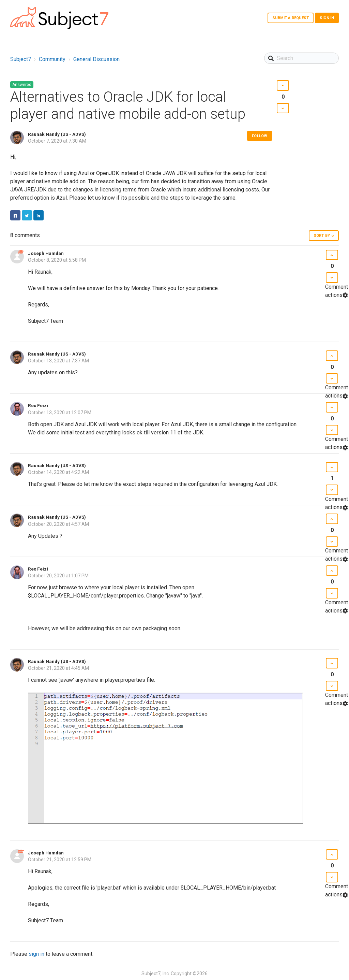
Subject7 (21, 59)
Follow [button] (260, 136)
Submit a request (291, 18)
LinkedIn (39, 215)
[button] (283, 85)
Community (52, 59)
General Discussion (96, 59)
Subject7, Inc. (156, 974)
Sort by (322, 236)
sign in (36, 954)
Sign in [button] (327, 18)
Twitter (27, 215)
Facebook (15, 215)
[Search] (301, 58)
